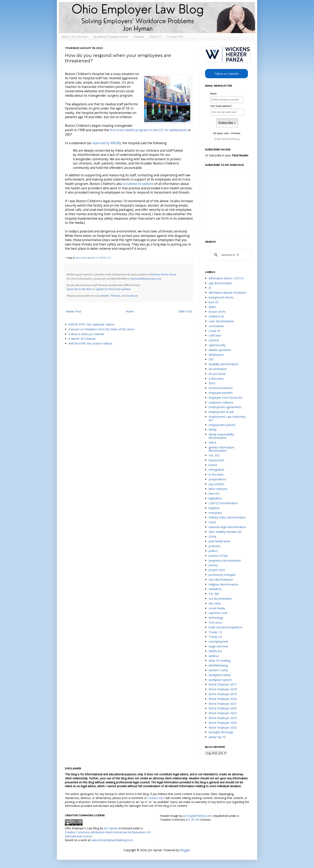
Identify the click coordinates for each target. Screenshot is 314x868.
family (213, 429)
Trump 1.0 (215, 632)
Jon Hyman (111, 828)
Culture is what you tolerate (86, 334)
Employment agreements (225, 407)
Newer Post (74, 311)
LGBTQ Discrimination (223, 503)
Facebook (132, 296)
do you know (217, 374)
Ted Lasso (215, 622)
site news (215, 603)
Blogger (185, 850)
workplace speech (220, 680)
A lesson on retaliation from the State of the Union (101, 329)
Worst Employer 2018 (223, 689)
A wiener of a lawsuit (82, 339)
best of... (214, 302)
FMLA (212, 443)
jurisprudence (217, 479)
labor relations (218, 489)
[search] (230, 255)
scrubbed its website (138, 184)
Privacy (235, 139)
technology (216, 618)
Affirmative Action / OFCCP (226, 278)
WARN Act (215, 651)
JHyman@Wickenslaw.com (146, 279)
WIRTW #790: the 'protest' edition (90, 343)
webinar (214, 656)
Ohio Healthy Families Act (225, 532)
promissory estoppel (222, 575)
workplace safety (220, 675)
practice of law (218, 556)
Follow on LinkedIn (226, 74)
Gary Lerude (81, 258)
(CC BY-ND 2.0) (103, 258)
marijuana (215, 513)
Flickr (93, 258)
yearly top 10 (217, 737)
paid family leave (219, 541)
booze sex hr (217, 312)
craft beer (215, 335)
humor (213, 465)
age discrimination (220, 283)
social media (217, 608)
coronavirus (216, 326)
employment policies (222, 425)
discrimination (218, 369)
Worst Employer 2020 (223, 699)
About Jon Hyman (74, 37)
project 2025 (217, 570)
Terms (225, 139)
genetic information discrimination (221, 449)
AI (210, 288)
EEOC (212, 383)
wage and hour (218, 646)
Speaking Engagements (110, 37)
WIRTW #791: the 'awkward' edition (91, 324)
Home (130, 311)
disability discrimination (224, 364)
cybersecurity (217, 345)
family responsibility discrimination (221, 436)
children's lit (216, 316)
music (212, 522)
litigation (214, 508)
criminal (214, 340)
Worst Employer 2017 (223, 684)
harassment (216, 460)
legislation (215, 498)
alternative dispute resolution (227, 293)
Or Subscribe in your (227, 155)
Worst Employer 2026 (223, 728)
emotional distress (221, 388)
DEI (211, 359)
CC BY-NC (193, 820)
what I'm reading (219, 661)
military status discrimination (227, 517)
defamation (216, 355)
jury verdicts (216, 484)
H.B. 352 (214, 455)
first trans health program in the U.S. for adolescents (148, 130)
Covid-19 (214, 331)
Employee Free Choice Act (226, 398)
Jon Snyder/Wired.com (197, 816)
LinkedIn (104, 296)
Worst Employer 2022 (223, 708)
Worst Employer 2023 (223, 713)
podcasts (215, 546)
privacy (213, 565)
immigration (216, 470)
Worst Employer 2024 (223, 718)
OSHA (212, 537)
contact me (155, 798)
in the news (216, 474)
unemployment (218, 641)
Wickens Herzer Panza (163, 274)
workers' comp (218, 670)
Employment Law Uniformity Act (227, 418)
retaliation (215, 589)
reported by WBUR (106, 143)
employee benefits (221, 393)
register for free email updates (113, 289)
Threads (115, 296)
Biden (212, 307)
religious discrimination (223, 584)
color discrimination (221, 321)
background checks (221, 297)
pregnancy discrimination (225, 560)
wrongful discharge (221, 732)
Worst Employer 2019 (223, 694)
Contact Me (175, 37)
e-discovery (216, 379)
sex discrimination (220, 599)
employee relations (221, 402)
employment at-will (221, 412)
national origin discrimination (227, 527)
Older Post (185, 311)
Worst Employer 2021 (223, 704)
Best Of (155, 37)
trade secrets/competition (225, 627)
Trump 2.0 (215, 637)
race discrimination (221, 580)
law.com (214, 493)
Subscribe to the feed (79, 289)
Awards (139, 37)
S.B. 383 (214, 594)
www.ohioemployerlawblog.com (112, 840)
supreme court (218, 613)
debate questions (220, 350)
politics (213, 551)
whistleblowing (218, 665)
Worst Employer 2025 (223, 723)
